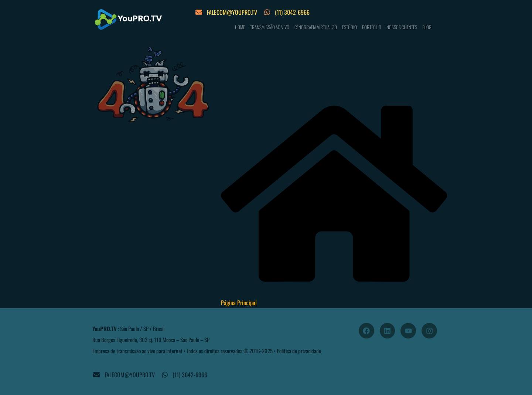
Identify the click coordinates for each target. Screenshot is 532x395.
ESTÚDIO (349, 27)
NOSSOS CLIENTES (402, 27)
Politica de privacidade (299, 351)
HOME (240, 27)
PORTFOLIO (372, 27)
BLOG (427, 27)
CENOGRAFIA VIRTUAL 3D (316, 27)
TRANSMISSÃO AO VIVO (270, 27)
